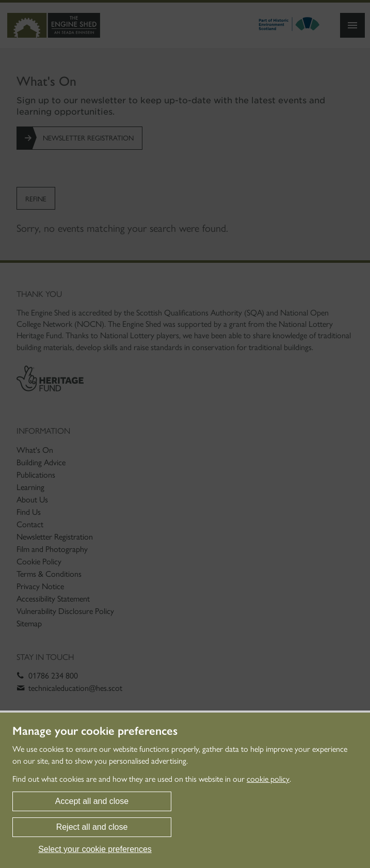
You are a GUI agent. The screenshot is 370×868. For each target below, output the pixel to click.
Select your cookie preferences (95, 849)
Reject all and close (92, 827)
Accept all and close (92, 801)
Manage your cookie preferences (95, 731)
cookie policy (268, 779)
